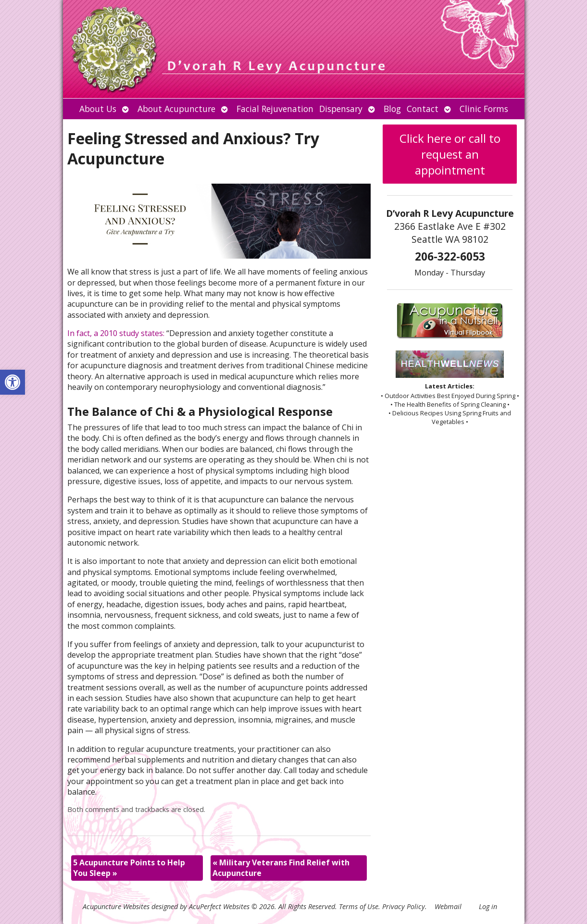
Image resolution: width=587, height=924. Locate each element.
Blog (392, 109)
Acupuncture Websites (116, 906)
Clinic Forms (484, 109)
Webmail (448, 906)
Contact (423, 109)
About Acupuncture (176, 109)
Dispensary (341, 109)
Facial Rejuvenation (275, 109)
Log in (488, 906)
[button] (12, 382)
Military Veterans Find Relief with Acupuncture (281, 868)
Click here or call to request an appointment (450, 154)
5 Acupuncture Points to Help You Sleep (129, 868)
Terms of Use (359, 906)
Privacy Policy (404, 906)
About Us (98, 109)
